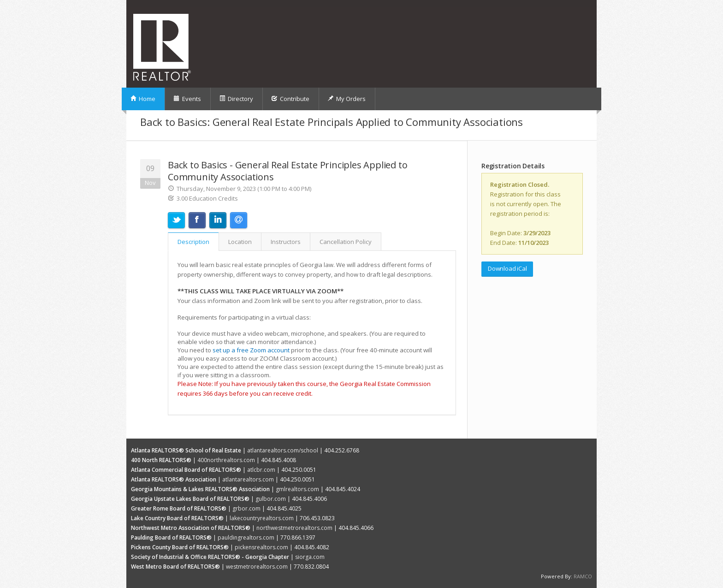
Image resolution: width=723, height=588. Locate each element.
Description (193, 242)
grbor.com (246, 508)
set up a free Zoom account (251, 350)
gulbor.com (271, 499)
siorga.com (310, 557)
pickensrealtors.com (261, 547)
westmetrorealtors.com (257, 567)
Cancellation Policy (346, 242)
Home (143, 99)
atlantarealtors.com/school (283, 450)
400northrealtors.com (226, 460)
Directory (236, 99)
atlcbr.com (261, 470)
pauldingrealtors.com (246, 538)
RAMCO (583, 576)
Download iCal (507, 268)
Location (240, 242)
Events (187, 99)
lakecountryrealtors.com (262, 518)
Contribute (290, 99)
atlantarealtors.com (248, 479)
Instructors (286, 242)
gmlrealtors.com (297, 489)
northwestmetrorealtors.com (294, 528)
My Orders (347, 99)
